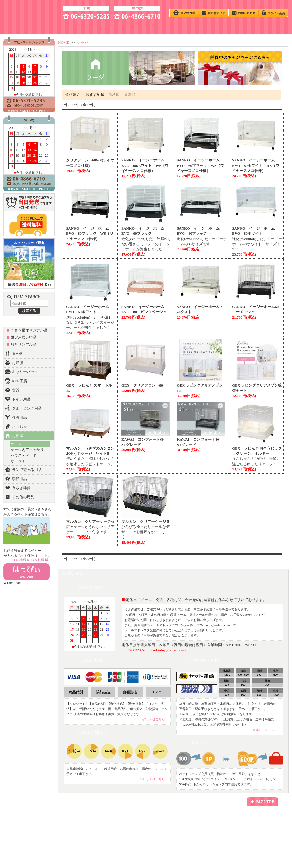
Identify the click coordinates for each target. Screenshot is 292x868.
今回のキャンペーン (73, 823)
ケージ (83, 42)
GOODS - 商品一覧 (268, 27)
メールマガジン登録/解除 (168, 818)
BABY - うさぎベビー (146, 27)
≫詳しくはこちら (152, 719)
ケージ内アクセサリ (27, 450)
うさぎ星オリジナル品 (29, 330)
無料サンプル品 (24, 344)
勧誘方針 (203, 828)
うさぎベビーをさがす (28, 818)
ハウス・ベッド (24, 455)
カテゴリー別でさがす (28, 823)
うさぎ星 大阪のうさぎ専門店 (31, 12)
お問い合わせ (252, 833)
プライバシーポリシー (212, 818)
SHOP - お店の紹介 (24, 27)
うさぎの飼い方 (106, 27)
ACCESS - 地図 (65, 27)
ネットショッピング (119, 818)
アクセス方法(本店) (256, 823)
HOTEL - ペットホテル (227, 27)
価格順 (114, 95)
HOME (64, 42)
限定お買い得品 (24, 337)
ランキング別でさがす (28, 828)
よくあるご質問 (254, 838)
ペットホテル (114, 823)
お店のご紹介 (252, 818)
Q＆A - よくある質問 (186, 27)
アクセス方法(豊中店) (257, 828)
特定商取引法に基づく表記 (215, 823)
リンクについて (162, 823)
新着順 (130, 95)
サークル (18, 461)
